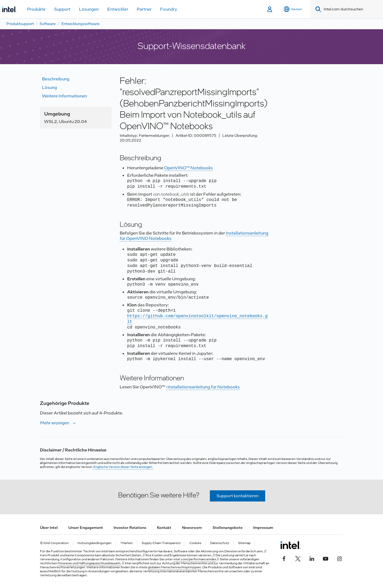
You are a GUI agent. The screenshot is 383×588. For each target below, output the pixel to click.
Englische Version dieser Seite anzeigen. (123, 467)
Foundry (169, 9)
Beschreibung (56, 79)
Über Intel (49, 528)
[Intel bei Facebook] (284, 558)
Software (48, 24)
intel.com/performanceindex (195, 559)
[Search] (317, 9)
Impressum (263, 528)
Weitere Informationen (64, 96)
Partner (144, 9)
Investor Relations (130, 528)
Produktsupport (20, 24)
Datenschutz (220, 543)
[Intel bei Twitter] (298, 558)
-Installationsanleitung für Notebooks (203, 387)
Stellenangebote (228, 528)
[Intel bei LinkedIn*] (312, 558)
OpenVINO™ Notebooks (188, 168)
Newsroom (192, 528)
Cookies (195, 543)
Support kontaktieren (238, 496)
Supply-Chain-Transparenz (161, 543)
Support (62, 9)
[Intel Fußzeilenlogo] (291, 545)
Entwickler (118, 9)
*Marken (126, 543)
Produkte (36, 9)
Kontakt (164, 528)
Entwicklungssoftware (80, 24)
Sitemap (244, 543)
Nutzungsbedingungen (94, 543)
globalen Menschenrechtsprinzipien (174, 567)
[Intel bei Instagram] (339, 558)
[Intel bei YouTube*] (326, 558)
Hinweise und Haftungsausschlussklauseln (89, 563)
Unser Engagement (86, 528)
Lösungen (89, 9)
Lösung (49, 87)
